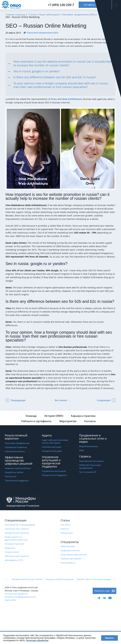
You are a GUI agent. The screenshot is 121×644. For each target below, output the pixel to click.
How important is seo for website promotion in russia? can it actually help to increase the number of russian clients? (62, 63)
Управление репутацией (54, 471)
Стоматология (12, 552)
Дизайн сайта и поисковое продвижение (97, 579)
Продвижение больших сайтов (27, 579)
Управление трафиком (16, 447)
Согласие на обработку (16, 594)
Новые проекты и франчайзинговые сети (16, 538)
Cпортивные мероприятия (74, 554)
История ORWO (54, 416)
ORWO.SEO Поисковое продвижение (90, 466)
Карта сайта (10, 600)
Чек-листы (66, 525)
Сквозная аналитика (15, 451)
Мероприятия (68, 421)
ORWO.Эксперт (68, 546)
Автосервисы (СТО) (14, 560)
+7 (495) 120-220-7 (61, 5)
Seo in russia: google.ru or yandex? (37, 71)
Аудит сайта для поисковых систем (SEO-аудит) (55, 441)
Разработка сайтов (14, 472)
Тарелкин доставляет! (71, 559)
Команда (31, 416)
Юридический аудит (52, 451)
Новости (65, 529)
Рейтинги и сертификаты (36, 421)
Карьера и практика (83, 416)
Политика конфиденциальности (20, 597)
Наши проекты (68, 563)
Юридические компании (17, 533)
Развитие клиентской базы (18, 468)
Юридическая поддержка (54, 475)
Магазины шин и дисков (17, 556)
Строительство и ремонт (17, 529)
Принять (109, 638)
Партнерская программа (91, 461)
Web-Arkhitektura (72, 99)
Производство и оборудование (20, 525)
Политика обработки (37, 640)
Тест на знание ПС (88, 472)
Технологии (11, 476)
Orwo (54, 99)
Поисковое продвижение (17, 443)
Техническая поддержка (17, 480)
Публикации (67, 533)
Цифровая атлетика (70, 550)
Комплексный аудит (52, 447)
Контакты (90, 421)
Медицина (10, 548)
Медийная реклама (89, 446)
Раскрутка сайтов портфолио (60, 579)
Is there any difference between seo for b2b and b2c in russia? (55, 77)
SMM (82, 450)
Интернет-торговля (14, 544)
